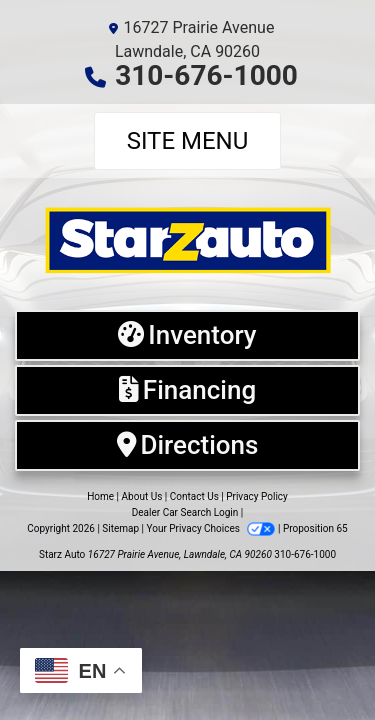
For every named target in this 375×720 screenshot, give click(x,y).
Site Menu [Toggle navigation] (188, 141)
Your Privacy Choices (212, 528)
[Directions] (187, 445)
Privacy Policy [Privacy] (257, 496)
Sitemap (120, 528)
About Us (142, 496)
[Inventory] (187, 335)
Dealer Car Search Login (185, 512)
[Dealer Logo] (187, 239)
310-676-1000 (206, 75)
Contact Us (194, 496)
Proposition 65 (315, 528)
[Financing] (187, 390)
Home (100, 496)
